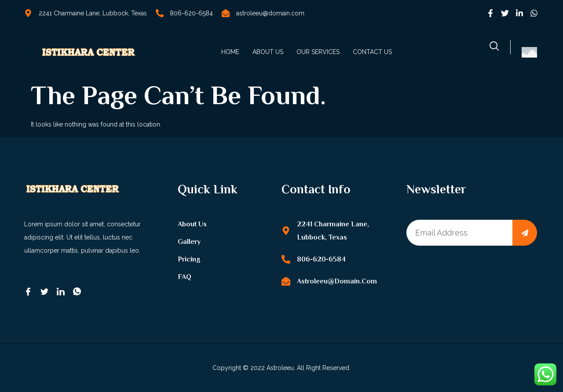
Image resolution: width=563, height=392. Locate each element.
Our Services (318, 52)
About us (268, 52)
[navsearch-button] (494, 47)
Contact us (372, 52)
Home (230, 52)
